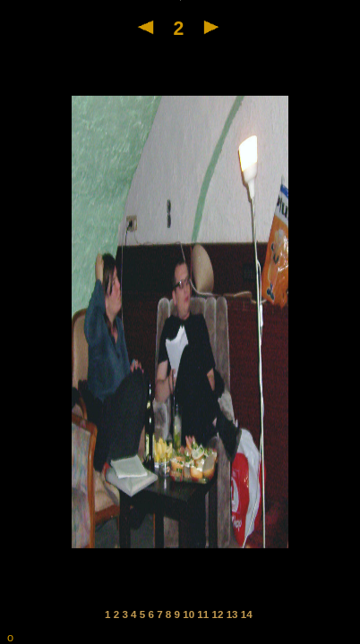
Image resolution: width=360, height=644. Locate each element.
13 (234, 614)
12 (219, 614)
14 (247, 614)
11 (204, 614)
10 (190, 614)
